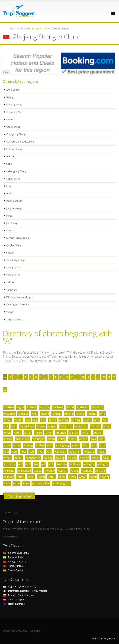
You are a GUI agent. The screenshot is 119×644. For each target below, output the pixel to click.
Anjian (52, 420)
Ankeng (64, 420)
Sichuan (11, 282)
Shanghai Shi (13, 268)
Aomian (62, 471)
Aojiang (48, 458)
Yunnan (10, 312)
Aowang (105, 477)
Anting (62, 439)
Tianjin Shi (12, 290)
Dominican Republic (25, 591)
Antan (51, 439)
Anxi (93, 439)
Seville (13, 570)
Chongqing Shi (14, 112)
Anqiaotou (66, 426)
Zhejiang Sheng (14, 319)
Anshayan (39, 439)
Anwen (83, 439)
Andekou (23, 414)
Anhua (18, 420)
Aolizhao (50, 471)
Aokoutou (9, 464)
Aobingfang (62, 445)
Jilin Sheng (12, 223)
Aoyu (26, 483)
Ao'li (50, 445)
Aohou (7, 458)
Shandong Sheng (15, 260)
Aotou (21, 477)
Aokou (96, 458)
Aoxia (7, 483)
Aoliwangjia (24, 471)
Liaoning (11, 231)
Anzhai (40, 445)
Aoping (74, 471)
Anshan (74, 433)
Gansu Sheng (13, 127)
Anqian (52, 426)
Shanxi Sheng (13, 275)
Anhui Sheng (13, 90)
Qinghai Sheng (14, 245)
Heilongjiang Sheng (16, 171)
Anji (28, 420)
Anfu (102, 414)
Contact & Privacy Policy (102, 638)
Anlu (14, 426)
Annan (41, 426)
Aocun (76, 445)
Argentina (19, 586)
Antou (72, 439)
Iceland (14, 604)
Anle (97, 420)
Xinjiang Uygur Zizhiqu (18, 305)
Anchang (44, 407)
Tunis (13, 566)
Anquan (95, 426)
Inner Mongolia (14, 201)
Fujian (10, 119)
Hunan (10, 194)
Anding (45, 414)
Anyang (28, 445)
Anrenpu (61, 433)
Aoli (20, 464)
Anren (107, 426)
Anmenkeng (27, 426)
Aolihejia (62, 464)
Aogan (102, 452)
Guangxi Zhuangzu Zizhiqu (20, 142)
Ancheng (58, 407)
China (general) (14, 105)
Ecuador (19, 595)
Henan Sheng (13, 179)
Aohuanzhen (33, 458)
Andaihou (83, 407)
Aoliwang (9, 471)
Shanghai (14, 562)
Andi (35, 414)
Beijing (10, 97)
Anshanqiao (23, 439)
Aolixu (38, 471)
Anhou (7, 420)
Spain (13, 599)
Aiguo (20, 407)
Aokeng (60, 458)
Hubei (10, 186)
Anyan (17, 445)
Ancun (70, 407)
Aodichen (60, 452)
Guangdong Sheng (16, 134)
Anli (105, 420)
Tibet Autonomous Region (20, 297)
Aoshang (87, 471)
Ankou (87, 420)
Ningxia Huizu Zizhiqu (18, 238)
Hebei (9, 164)
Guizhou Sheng (14, 149)
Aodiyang (89, 452)
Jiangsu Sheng (14, 208)
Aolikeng (75, 464)
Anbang (32, 407)
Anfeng (69, 414)
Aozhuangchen (41, 483)
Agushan (9, 407)
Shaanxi (11, 253)
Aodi (85, 445)
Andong (57, 414)
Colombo (16, 553)
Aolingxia (89, 464)
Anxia (7, 445)
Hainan (10, 156)
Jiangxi (10, 216)
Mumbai (13, 557)
